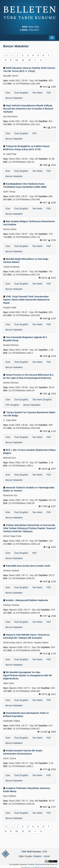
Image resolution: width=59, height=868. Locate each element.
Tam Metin (37, 93)
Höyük (47, 856)
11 (23, 60)
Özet (8, 93)
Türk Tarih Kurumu (31, 852)
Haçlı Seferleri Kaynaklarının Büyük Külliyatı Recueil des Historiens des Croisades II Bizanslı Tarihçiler (28, 109)
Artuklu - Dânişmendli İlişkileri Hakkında (25, 600)
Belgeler (38, 856)
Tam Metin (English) (42, 400)
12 (29, 60)
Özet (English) (21, 93)
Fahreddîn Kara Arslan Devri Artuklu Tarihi (27, 566)
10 (17, 60)
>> (41, 60)
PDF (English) (12, 405)
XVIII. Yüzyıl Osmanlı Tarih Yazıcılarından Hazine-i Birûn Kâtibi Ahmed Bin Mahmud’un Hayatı (27, 300)
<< (6, 55)
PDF (49, 93)
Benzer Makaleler (14, 98)
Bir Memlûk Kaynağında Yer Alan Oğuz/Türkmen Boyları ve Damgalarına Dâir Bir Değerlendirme (28, 675)
